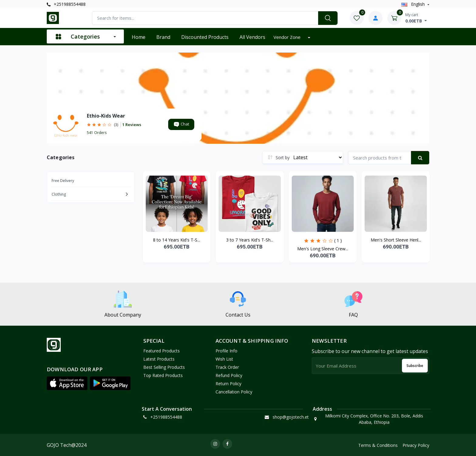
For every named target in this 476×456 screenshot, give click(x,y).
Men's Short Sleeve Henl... (396, 240)
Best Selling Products (164, 367)
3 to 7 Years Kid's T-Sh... (250, 240)
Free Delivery (63, 181)
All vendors (252, 37)
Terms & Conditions (378, 445)
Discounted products (205, 37)
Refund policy (229, 375)
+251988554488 (66, 4)
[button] (67, 383)
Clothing (59, 194)
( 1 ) (338, 240)
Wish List (224, 359)
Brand (163, 37)
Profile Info (226, 351)
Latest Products (159, 359)
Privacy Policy (416, 445)
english (414, 4)
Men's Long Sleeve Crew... (323, 249)
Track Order (227, 367)
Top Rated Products (163, 375)
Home (139, 37)
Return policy (228, 384)
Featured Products (161, 351)
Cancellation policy (234, 392)
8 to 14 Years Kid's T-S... (177, 240)
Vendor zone (288, 37)
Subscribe (415, 366)
